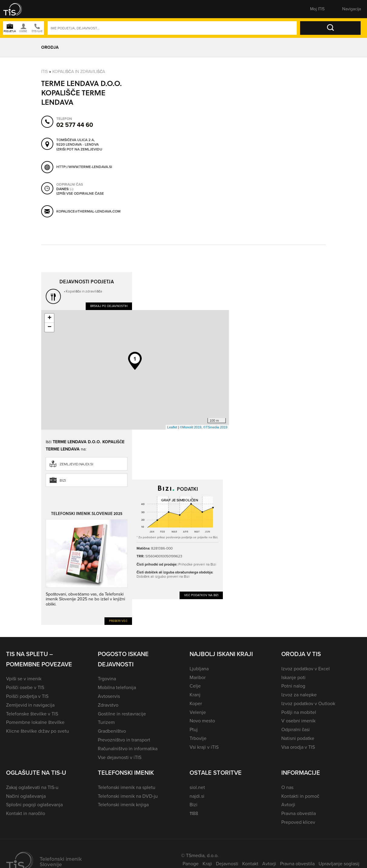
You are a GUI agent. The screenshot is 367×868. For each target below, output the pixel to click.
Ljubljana (199, 669)
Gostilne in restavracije (122, 714)
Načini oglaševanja (26, 796)
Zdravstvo (108, 705)
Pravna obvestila (299, 813)
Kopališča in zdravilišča (79, 72)
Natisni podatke (298, 738)
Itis (45, 72)
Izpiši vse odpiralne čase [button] (80, 194)
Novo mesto (202, 721)
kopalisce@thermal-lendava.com (88, 211)
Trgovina (107, 679)
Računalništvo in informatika (128, 749)
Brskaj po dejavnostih (109, 306)
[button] (17, 9)
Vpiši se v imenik (24, 679)
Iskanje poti (293, 677)
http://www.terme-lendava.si (84, 167)
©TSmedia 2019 (215, 427)
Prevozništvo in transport (124, 740)
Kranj (195, 695)
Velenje (198, 712)
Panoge (191, 864)
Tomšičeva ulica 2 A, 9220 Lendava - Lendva (78, 142)
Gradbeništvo (112, 731)
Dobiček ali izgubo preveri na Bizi (163, 576)
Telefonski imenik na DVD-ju (128, 796)
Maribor (198, 677)
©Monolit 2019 (191, 427)
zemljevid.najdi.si (76, 464)
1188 (194, 813)
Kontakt (250, 864)
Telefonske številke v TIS (32, 714)
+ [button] (50, 318)
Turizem (106, 722)
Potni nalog (293, 686)
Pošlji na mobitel (299, 712)
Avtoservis (109, 696)
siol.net (197, 787)
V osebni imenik (298, 721)
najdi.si (197, 796)
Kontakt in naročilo (26, 813)
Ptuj (194, 729)
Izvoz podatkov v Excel (306, 669)
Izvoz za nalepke (299, 695)
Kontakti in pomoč (300, 796)
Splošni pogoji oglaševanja (34, 805)
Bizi (63, 480)
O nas (287, 787)
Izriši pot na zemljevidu (79, 150)
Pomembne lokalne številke (35, 722)
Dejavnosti (227, 864)
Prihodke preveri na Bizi (197, 564)
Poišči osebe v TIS (25, 687)
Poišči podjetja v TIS (27, 696)
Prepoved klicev (298, 822)
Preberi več (118, 621)
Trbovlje (198, 738)
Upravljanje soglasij (339, 864)
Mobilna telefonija (117, 687)
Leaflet (172, 427)
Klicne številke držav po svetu (38, 731)
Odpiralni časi (296, 729)
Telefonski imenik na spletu (127, 787)
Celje (195, 686)
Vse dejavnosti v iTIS (120, 757)
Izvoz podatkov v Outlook (308, 703)
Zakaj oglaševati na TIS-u (32, 787)
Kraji (207, 864)
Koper (196, 703)
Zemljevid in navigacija (30, 705)
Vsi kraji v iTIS (204, 747)
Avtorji (288, 805)
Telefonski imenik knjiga (123, 805)
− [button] (50, 327)
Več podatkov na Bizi (201, 595)
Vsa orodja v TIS (298, 747)
